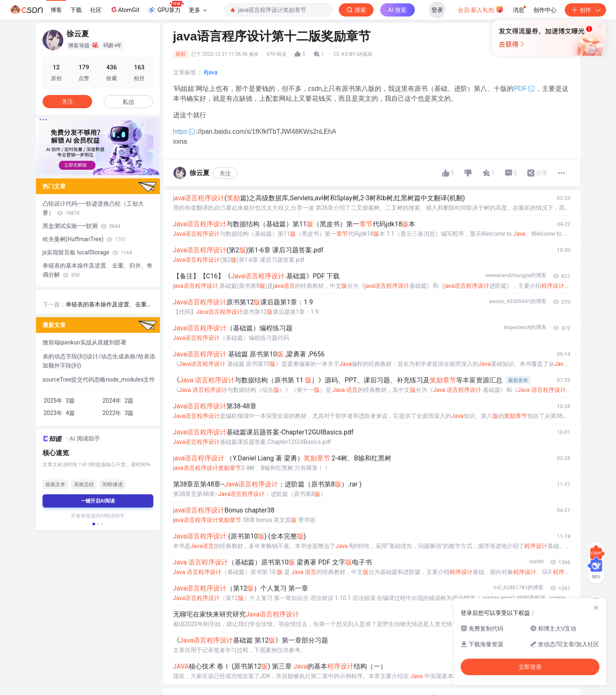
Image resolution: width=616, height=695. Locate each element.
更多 (198, 10)
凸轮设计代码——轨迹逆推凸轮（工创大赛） (93, 208)
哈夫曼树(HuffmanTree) (84, 239)
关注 (225, 173)
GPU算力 (165, 7)
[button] (93, 524)
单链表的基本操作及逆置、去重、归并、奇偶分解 (98, 270)
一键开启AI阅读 (98, 501)
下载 (76, 10)
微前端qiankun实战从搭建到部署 (84, 342)
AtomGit (125, 9)
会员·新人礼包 (481, 9)
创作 (585, 10)
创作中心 (545, 10)
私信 (128, 102)
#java (211, 72)
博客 (56, 10)
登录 (437, 10)
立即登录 (376, 78)
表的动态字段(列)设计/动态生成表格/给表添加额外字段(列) (99, 361)
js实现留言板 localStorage (87, 252)
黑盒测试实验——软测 (82, 226)
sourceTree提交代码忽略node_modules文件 (99, 380)
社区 (96, 10)
